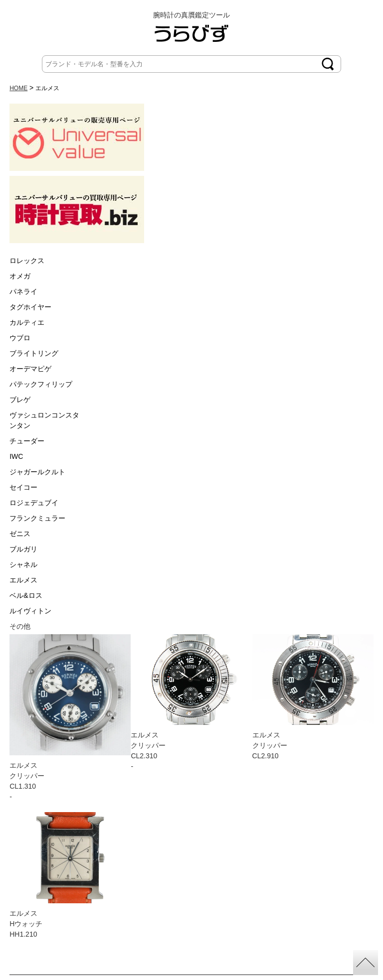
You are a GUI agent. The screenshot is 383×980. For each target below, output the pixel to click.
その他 (20, 626)
